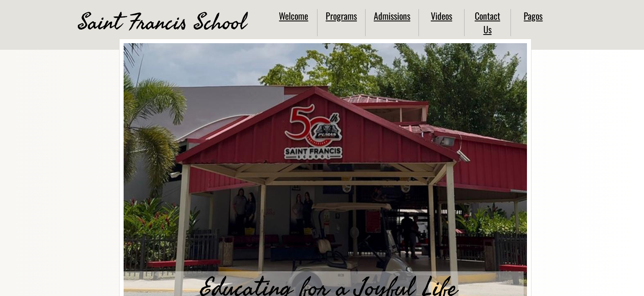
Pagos (533, 16)
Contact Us (488, 22)
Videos (442, 16)
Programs (341, 16)
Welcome (293, 16)
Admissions (392, 16)
